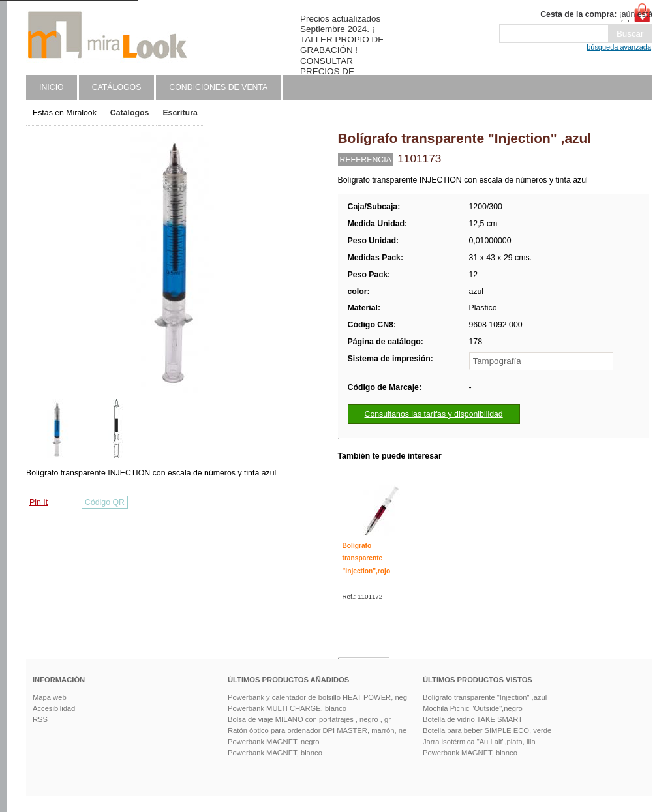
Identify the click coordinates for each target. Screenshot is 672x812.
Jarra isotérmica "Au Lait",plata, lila (479, 742)
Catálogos (130, 113)
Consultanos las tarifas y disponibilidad (434, 414)
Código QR (105, 502)
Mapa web (50, 697)
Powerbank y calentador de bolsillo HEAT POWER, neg (317, 697)
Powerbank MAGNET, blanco (275, 753)
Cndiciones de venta (218, 87)
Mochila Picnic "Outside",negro (473, 708)
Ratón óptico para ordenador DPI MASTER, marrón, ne (317, 730)
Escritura (180, 113)
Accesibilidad (54, 708)
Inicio (52, 87)
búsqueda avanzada (619, 47)
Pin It (38, 502)
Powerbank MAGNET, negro (274, 742)
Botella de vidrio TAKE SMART (473, 719)
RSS (40, 719)
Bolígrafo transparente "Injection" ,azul (485, 697)
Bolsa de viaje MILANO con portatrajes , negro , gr (309, 719)
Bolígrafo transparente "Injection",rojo (367, 558)
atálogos (117, 87)
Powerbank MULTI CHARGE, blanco (287, 708)
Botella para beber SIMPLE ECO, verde (487, 730)
